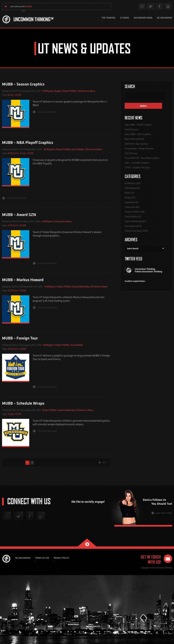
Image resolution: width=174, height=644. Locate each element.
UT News (125, 18)
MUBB (18, 95)
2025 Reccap (131, 153)
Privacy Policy (61, 558)
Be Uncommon (165, 18)
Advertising (130, 188)
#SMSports (48, 91)
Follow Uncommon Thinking (149, 272)
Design (58, 91)
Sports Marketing (81, 287)
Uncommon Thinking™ (33, 19)
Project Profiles (69, 91)
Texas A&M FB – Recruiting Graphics (142, 158)
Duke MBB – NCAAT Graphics (139, 125)
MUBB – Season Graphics (23, 84)
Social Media (78, 149)
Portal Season (131, 129)
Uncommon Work (143, 18)
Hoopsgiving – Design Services (139, 148)
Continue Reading (45, 112)
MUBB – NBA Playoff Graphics (28, 142)
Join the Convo (162, 513)
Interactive (130, 207)
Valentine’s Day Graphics (136, 144)
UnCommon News (86, 91)
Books (128, 193)
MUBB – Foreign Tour (20, 338)
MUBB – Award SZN (19, 215)
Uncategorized (132, 226)
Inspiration (130, 202)
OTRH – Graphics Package (137, 167)
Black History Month (134, 139)
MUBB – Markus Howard (23, 280)
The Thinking (109, 18)
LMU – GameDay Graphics (137, 163)
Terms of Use (42, 558)
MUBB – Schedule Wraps (23, 403)
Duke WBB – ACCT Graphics (138, 134)
